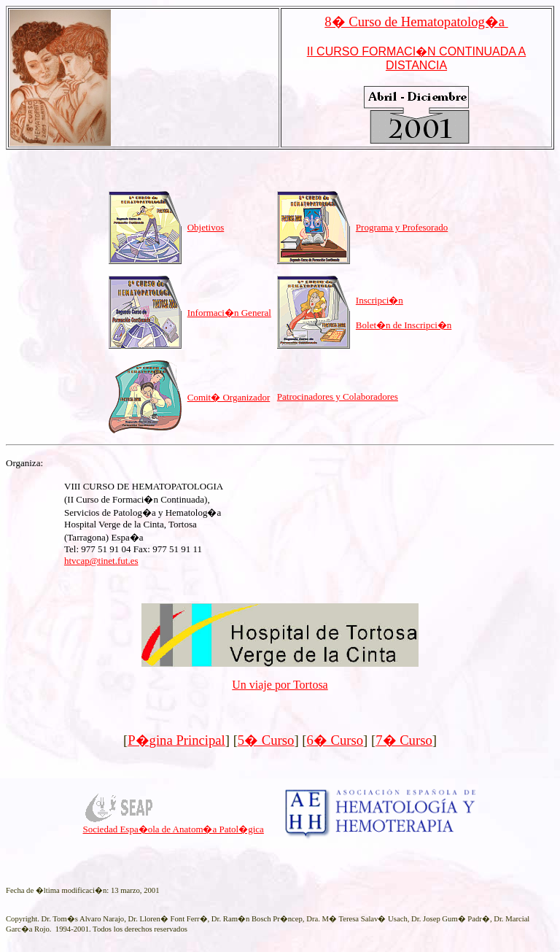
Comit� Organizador (229, 397)
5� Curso (266, 740)
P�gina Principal (176, 740)
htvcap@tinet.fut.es (101, 561)
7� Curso (404, 740)
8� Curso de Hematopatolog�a (416, 22)
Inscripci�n (380, 300)
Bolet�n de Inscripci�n (404, 325)
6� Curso (335, 740)
